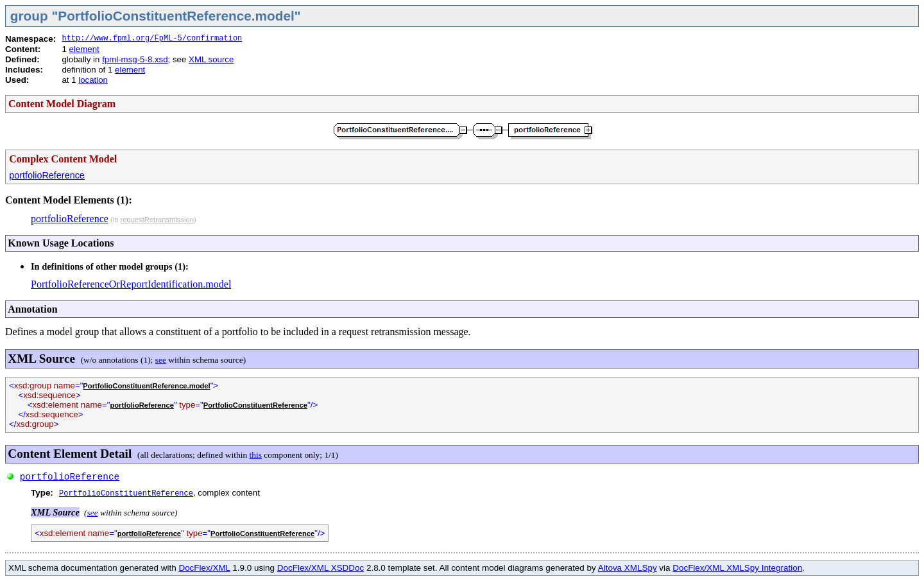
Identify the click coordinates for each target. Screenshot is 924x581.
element (84, 49)
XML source (211, 59)
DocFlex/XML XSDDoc (321, 568)
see (161, 360)
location (93, 80)
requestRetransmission (157, 220)
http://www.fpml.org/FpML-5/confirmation (152, 39)
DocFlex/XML (204, 568)
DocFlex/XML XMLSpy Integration (737, 568)
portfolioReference (47, 175)
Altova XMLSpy (628, 568)
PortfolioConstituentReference (255, 405)
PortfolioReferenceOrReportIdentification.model (131, 284)
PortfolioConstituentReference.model (146, 386)
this (256, 455)
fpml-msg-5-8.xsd (135, 59)
